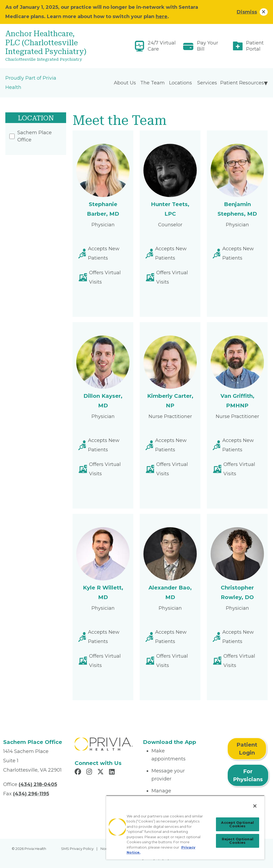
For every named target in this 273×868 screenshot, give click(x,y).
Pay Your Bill (208, 46)
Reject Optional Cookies (238, 841)
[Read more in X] (101, 772)
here (162, 17)
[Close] (255, 806)
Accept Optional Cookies (237, 824)
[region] (185, 827)
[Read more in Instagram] (90, 772)
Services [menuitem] (207, 83)
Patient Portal (255, 46)
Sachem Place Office (31, 136)
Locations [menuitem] (180, 83)
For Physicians (248, 775)
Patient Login (247, 749)
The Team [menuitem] (152, 83)
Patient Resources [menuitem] (242, 83)
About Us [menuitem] (125, 83)
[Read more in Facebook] (79, 772)
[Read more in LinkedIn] (113, 772)
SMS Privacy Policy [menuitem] (77, 849)
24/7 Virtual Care (162, 46)
